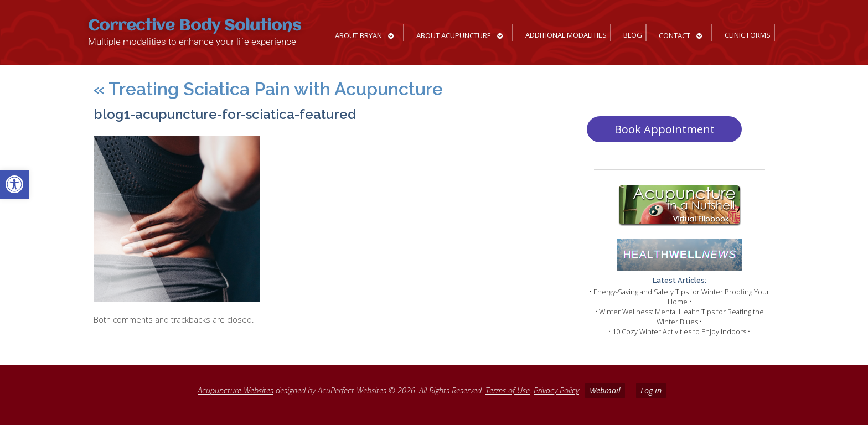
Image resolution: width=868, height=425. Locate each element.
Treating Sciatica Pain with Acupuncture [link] (268, 89)
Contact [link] (675, 35)
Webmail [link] (605, 390)
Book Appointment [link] (665, 129)
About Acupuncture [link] (454, 35)
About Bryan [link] (358, 35)
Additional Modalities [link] (566, 35)
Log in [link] (651, 390)
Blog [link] (633, 35)
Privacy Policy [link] (556, 390)
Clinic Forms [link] (748, 35)
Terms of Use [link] (508, 390)
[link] (14, 184)
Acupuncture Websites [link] (236, 390)
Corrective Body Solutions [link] (195, 26)
